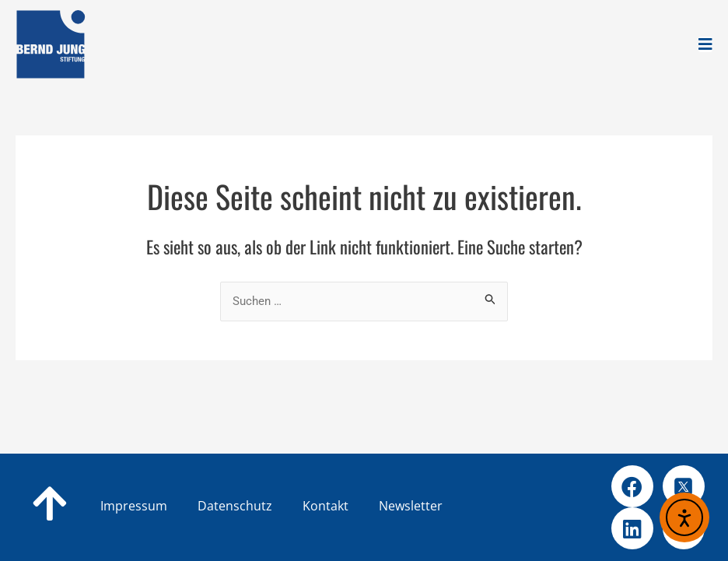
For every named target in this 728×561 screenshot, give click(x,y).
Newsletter (411, 506)
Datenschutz (260, 506)
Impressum (134, 506)
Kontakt (350, 506)
